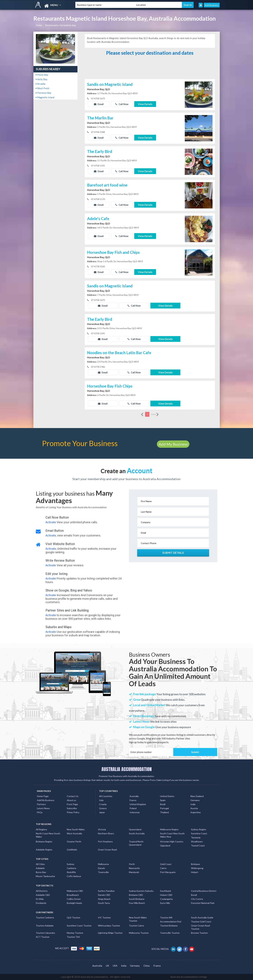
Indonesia (135, 812)
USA (115, 966)
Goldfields (72, 850)
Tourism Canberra (45, 917)
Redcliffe (71, 872)
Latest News (43, 808)
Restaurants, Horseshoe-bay (61, 25)
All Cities (40, 864)
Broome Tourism (199, 933)
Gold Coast (166, 864)
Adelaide (40, 868)
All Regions (41, 829)
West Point (43, 88)
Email (99, 104)
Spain (163, 800)
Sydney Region (199, 829)
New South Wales (76, 829)
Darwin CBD (104, 895)
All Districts (42, 891)
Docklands (41, 903)
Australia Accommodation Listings (189, 977)
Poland (133, 808)
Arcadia (41, 84)
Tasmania (196, 837)
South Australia (137, 833)
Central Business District (204, 891)
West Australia (74, 833)
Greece (103, 808)
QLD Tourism (73, 917)
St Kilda (40, 899)
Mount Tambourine (45, 876)
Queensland (135, 829)
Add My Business (173, 444)
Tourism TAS (73, 937)
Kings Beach (104, 899)
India (193, 804)
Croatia (103, 804)
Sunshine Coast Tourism (79, 926)
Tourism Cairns (137, 926)
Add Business (212, 5)
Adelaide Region (44, 850)
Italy (101, 800)
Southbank (166, 891)
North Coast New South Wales (48, 835)
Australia (134, 796)
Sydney (71, 864)
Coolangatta (166, 899)
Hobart (195, 872)
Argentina (195, 812)
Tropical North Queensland (136, 843)
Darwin (101, 868)
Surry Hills (165, 903)
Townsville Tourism (170, 933)
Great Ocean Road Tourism (200, 927)
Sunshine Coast (199, 833)
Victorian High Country (172, 841)
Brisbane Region (44, 841)
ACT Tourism (43, 937)
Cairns (163, 868)
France (133, 800)
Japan (102, 812)
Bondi (194, 895)
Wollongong (197, 868)
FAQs (40, 812)
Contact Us (73, 796)
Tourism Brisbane (169, 926)
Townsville (103, 872)
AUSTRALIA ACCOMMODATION (127, 769)
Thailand (164, 812)
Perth (132, 864)
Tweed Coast (198, 846)
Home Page (43, 796)
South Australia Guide (202, 917)
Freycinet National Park (203, 903)
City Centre (197, 899)
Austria (194, 808)
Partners (41, 804)
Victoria (102, 829)
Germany (195, 800)
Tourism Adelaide (45, 926)
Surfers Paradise (106, 891)
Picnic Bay (42, 75)
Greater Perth (74, 841)
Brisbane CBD (136, 895)
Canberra (71, 868)
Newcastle (134, 868)
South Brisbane (137, 899)
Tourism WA (166, 917)
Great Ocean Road (107, 850)
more (155, 414)
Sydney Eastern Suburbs (141, 891)
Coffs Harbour (74, 876)
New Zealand (197, 796)
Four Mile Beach (137, 903)
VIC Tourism (104, 917)
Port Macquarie (168, 872)
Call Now (122, 104)
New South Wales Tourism (138, 919)
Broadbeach (73, 895)
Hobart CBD (166, 895)
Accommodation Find (171, 922)
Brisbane (195, 864)
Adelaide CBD (43, 895)
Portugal (164, 808)
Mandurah (134, 872)
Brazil (163, 804)
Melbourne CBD (75, 891)
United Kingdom (138, 804)
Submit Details (173, 553)
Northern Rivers (106, 833)
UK (107, 966)
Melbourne (103, 864)
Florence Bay (44, 93)
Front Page (72, 804)
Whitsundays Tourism (109, 926)
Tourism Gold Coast (201, 922)
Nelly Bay (42, 79)
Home (39, 25)
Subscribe (72, 808)
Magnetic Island (45, 97)
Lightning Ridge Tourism (110, 933)
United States (167, 796)
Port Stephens (105, 841)
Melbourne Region (169, 829)
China (147, 966)
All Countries (106, 796)
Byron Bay (41, 872)
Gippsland (165, 846)
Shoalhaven (197, 841)
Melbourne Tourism (139, 933)
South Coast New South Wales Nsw (172, 835)
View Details (145, 104)
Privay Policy (73, 812)
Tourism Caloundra (45, 933)
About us (71, 800)
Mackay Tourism (75, 933)
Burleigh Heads (74, 903)
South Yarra (104, 903)
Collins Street (74, 899)
